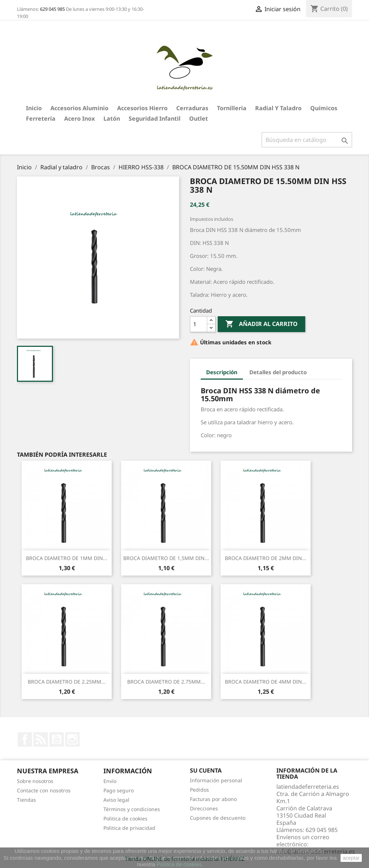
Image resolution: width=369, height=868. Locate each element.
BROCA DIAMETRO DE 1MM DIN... (67, 558)
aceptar (351, 858)
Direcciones (204, 808)
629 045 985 (52, 9)
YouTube (57, 739)
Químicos (324, 108)
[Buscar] (307, 140)
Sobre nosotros (35, 781)
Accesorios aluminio (79, 108)
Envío (110, 781)
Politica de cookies (125, 818)
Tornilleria (232, 108)
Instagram (72, 739)
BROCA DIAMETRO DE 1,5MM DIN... (166, 558)
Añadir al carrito (261, 324)
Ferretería (41, 118)
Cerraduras (192, 108)
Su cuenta (206, 770)
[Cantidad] (199, 324)
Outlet (199, 118)
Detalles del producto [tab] (278, 372)
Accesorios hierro (142, 108)
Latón (112, 118)
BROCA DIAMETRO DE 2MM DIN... (266, 558)
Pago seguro (119, 790)
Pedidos (199, 790)
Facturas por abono (213, 799)
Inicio (34, 108)
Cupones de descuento (218, 818)
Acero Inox (79, 118)
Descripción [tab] (222, 372)
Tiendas (26, 800)
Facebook (25, 739)
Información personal (216, 780)
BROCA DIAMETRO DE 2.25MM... (67, 682)
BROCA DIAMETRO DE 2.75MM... (166, 682)
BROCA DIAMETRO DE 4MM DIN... (266, 682)
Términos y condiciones (132, 809)
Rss (41, 739)
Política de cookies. (180, 864)
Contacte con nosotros (44, 790)
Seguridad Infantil (155, 118)
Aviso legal (116, 800)
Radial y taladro (278, 108)
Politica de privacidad (129, 828)
